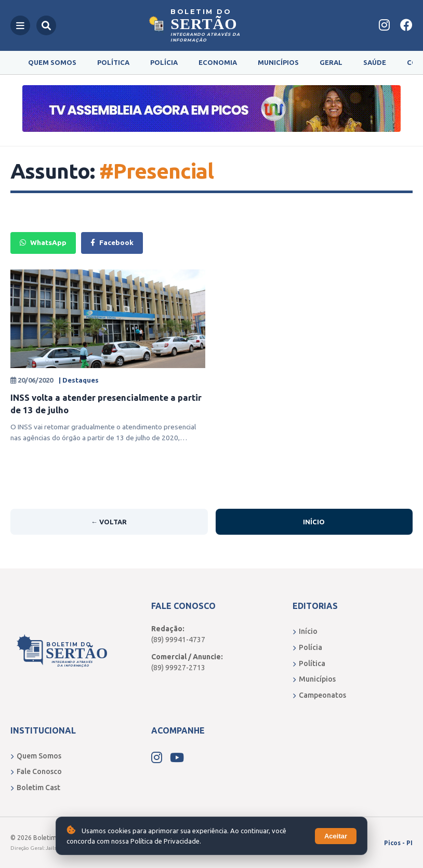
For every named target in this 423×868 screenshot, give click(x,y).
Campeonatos (319, 695)
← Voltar (109, 522)
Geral (331, 62)
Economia (218, 62)
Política (113, 62)
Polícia (164, 62)
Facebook (112, 242)
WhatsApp (43, 242)
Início (314, 522)
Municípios (278, 62)
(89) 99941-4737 (178, 640)
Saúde (375, 62)
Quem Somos (52, 62)
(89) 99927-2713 (178, 668)
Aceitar (336, 836)
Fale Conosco (36, 771)
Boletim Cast (35, 788)
